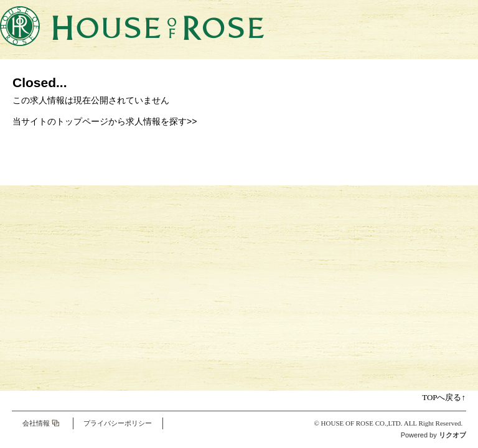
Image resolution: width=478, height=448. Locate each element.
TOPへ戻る (444, 397)
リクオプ (452, 435)
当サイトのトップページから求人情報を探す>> (105, 121)
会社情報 (36, 423)
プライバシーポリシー (118, 423)
